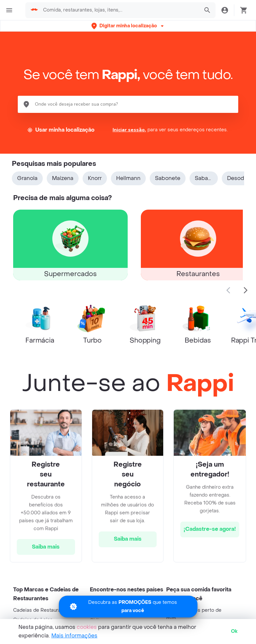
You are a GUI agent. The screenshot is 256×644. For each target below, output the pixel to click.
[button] (128, 26)
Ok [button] (234, 631)
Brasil (96, 611)
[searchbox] (119, 10)
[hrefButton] (46, 547)
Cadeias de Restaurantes (42, 610)
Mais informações (74, 636)
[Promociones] (128, 599)
